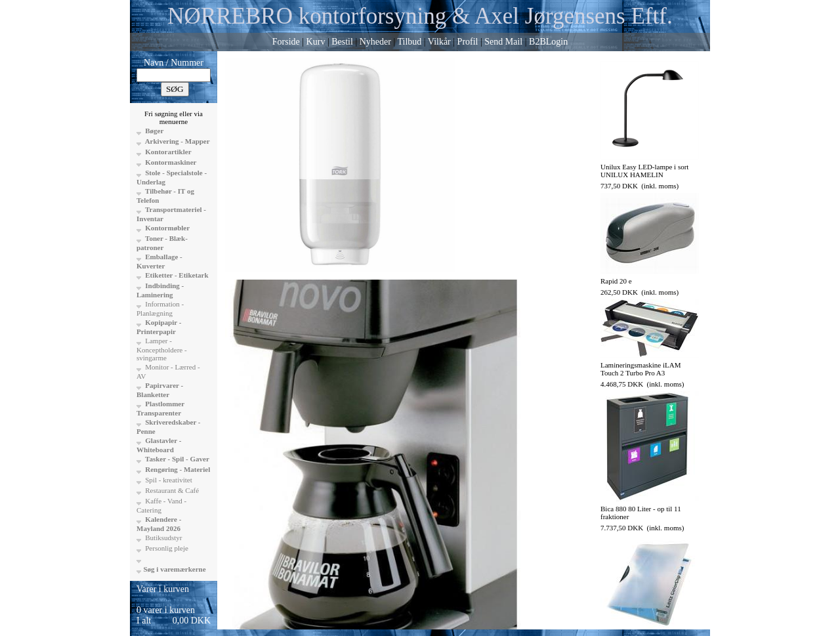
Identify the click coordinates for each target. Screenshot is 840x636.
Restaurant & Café (172, 490)
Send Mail (503, 42)
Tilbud (409, 42)
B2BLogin (548, 42)
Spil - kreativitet (168, 480)
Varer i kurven (163, 589)
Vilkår (439, 42)
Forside (286, 42)
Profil (468, 42)
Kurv (316, 42)
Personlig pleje (166, 548)
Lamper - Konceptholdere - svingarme (162, 349)
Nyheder (375, 42)
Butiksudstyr (163, 538)
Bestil (342, 42)
